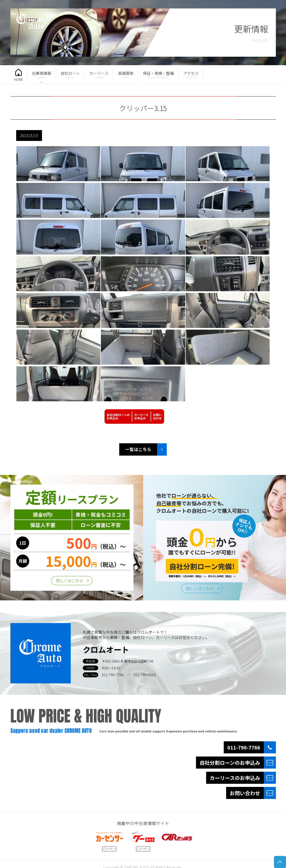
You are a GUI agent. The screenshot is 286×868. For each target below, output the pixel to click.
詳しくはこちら (70, 580)
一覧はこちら (138, 449)
